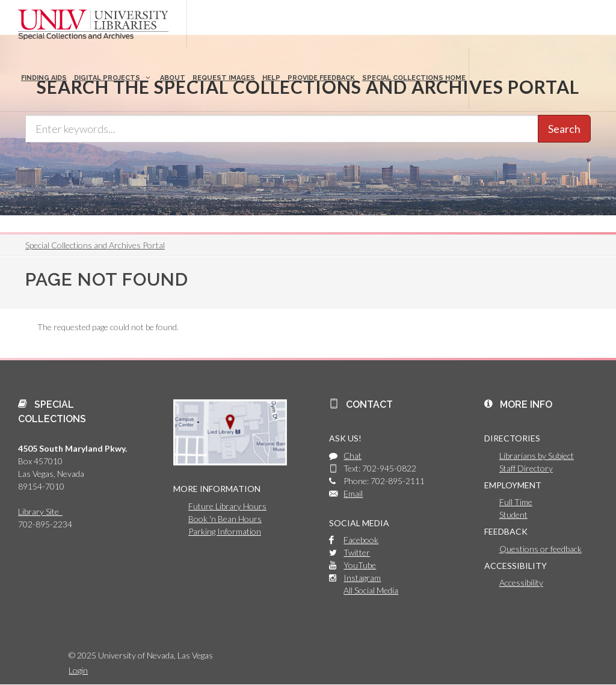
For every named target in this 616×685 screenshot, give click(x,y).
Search (564, 129)
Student (513, 515)
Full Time (516, 502)
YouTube (360, 565)
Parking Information (225, 531)
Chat (353, 456)
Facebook (361, 540)
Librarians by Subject (537, 456)
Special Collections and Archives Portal (95, 245)
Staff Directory (526, 468)
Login (78, 670)
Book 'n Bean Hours (225, 519)
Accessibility (521, 582)
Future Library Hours (227, 506)
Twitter (357, 552)
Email (353, 493)
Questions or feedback (541, 549)
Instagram (362, 578)
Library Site (40, 511)
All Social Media (371, 590)
